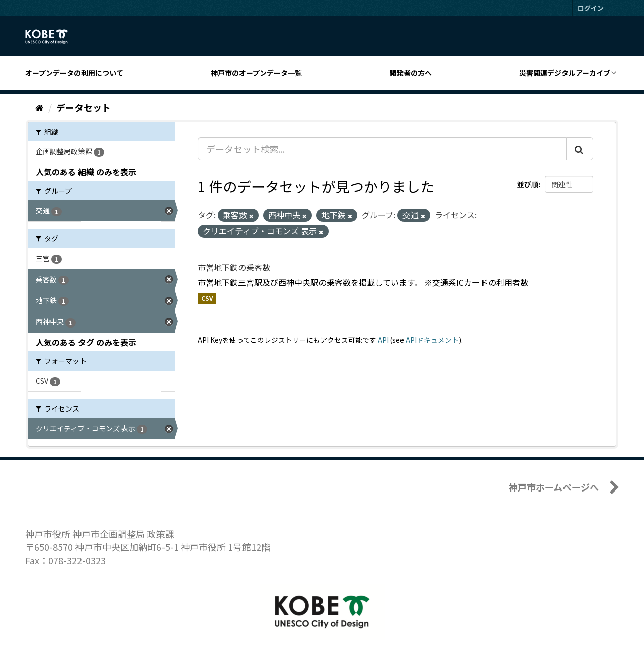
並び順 (528, 184)
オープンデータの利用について (74, 73)
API (383, 340)
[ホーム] (39, 107)
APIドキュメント (432, 340)
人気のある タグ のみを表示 (86, 342)
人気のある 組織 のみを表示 (86, 172)
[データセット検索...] (382, 149)
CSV (207, 299)
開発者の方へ (411, 73)
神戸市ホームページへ (554, 487)
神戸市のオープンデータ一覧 (256, 73)
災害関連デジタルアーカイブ (565, 73)
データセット (84, 107)
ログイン (591, 8)
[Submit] (580, 149)
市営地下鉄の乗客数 (234, 267)
